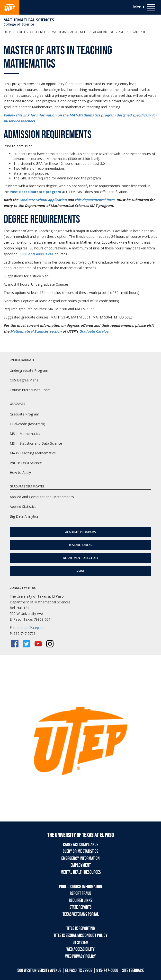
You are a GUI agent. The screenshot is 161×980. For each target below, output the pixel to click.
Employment (81, 865)
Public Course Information (81, 887)
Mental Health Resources (81, 872)
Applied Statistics (23, 507)
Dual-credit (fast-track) (27, 424)
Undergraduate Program (29, 370)
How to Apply (20, 472)
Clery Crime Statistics (80, 851)
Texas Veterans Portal (81, 914)
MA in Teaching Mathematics (33, 453)
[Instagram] (50, 644)
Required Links (80, 901)
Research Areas (81, 545)
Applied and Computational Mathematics (42, 497)
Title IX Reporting (81, 928)
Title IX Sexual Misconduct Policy (80, 936)
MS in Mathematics (25, 434)
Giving (80, 571)
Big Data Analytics (24, 516)
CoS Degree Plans (24, 380)
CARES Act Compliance (81, 845)
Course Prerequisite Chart (30, 390)
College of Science (19, 24)
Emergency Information (80, 858)
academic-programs (108, 32)
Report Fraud (80, 893)
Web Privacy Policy (80, 956)
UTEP (7, 32)
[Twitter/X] (27, 644)
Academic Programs (80, 532)
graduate (138, 32)
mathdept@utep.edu (29, 628)
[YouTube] (38, 644)
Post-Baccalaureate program (35, 192)
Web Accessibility (80, 949)
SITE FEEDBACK (133, 971)
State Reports (80, 907)
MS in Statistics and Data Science (36, 443)
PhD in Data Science (26, 463)
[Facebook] (15, 644)
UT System (81, 943)
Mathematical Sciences (29, 20)
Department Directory (81, 558)
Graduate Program (24, 414)
